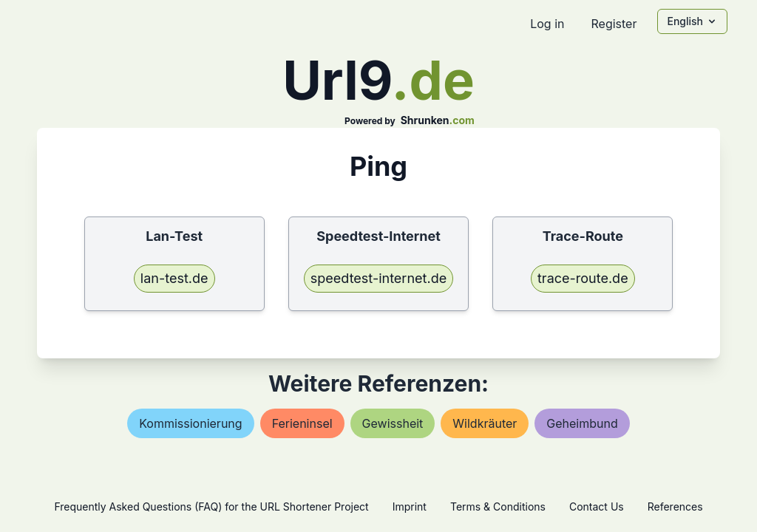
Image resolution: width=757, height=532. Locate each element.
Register (614, 24)
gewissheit (393, 423)
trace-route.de (583, 278)
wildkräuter (485, 423)
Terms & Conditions (498, 507)
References (675, 507)
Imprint (410, 507)
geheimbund (582, 423)
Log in (547, 24)
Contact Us (597, 507)
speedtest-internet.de (378, 278)
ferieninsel (302, 423)
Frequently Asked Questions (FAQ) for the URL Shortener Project (211, 507)
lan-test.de (174, 278)
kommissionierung (190, 423)
